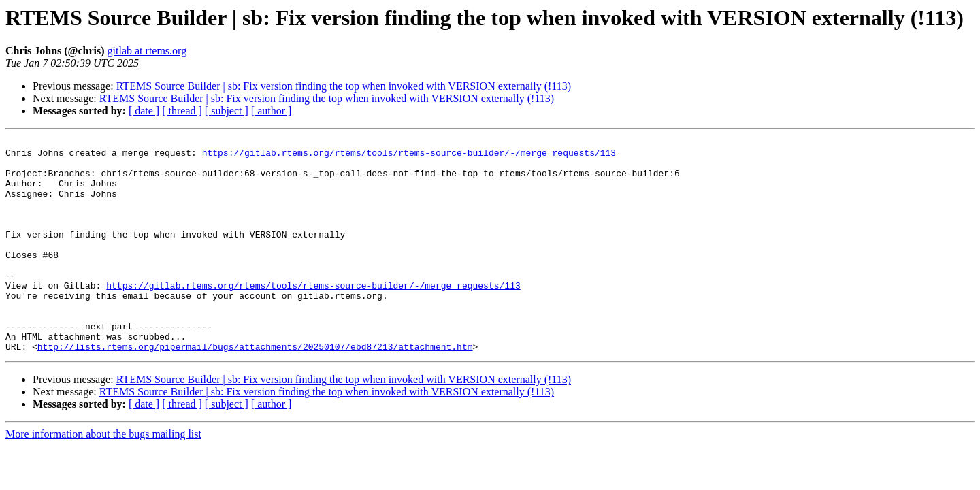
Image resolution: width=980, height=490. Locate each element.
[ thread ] (182, 111)
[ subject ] (227, 111)
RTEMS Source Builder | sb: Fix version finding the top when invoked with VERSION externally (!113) (344, 86)
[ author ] (272, 111)
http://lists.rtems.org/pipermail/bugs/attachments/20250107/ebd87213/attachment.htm (255, 389)
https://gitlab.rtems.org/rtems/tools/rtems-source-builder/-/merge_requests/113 (409, 157)
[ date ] (144, 111)
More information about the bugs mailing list (103, 477)
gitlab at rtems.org (147, 51)
